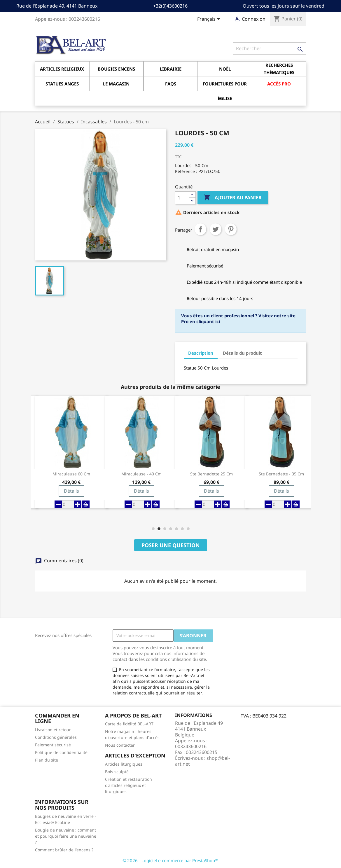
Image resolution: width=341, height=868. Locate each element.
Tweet (216, 229)
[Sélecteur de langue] (210, 20)
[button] (153, 529)
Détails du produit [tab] (242, 353)
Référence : (186, 171)
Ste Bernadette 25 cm (211, 474)
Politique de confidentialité (61, 752)
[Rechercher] (269, 48)
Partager (200, 229)
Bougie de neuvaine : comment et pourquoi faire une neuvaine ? (66, 836)
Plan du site (47, 760)
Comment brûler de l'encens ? (64, 850)
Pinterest (231, 229)
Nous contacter (120, 745)
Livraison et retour (53, 730)
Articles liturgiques (124, 764)
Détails (71, 491)
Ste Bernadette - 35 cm (281, 474)
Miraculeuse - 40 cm (141, 474)
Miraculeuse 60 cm (71, 474)
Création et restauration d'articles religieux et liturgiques (128, 785)
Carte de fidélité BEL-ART (129, 724)
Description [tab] (201, 353)
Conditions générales (56, 737)
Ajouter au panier (233, 198)
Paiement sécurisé (53, 745)
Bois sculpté (117, 772)
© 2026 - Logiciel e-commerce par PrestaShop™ (170, 860)
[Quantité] (182, 198)
